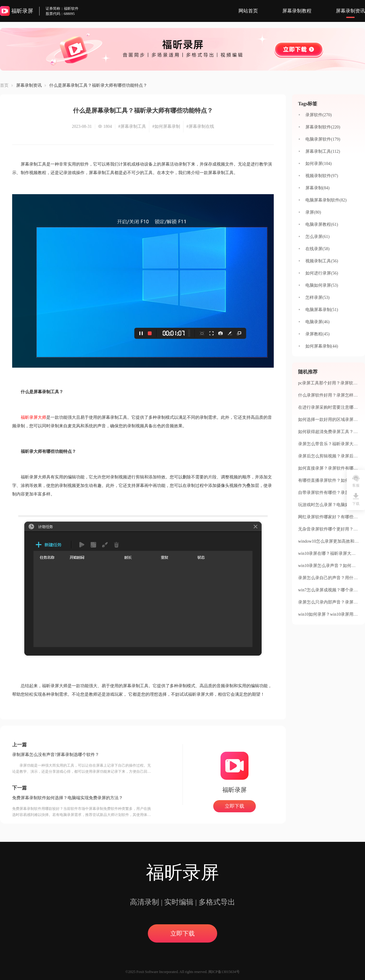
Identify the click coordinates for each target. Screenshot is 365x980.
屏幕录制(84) (317, 188)
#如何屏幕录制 (166, 126)
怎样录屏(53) (317, 297)
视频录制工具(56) (322, 261)
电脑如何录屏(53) (322, 285)
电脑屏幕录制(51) (322, 310)
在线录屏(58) (317, 249)
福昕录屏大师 (33, 417)
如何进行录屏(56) (322, 273)
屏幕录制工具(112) (323, 151)
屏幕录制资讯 (350, 11)
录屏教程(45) (317, 334)
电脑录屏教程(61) (322, 224)
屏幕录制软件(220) (323, 127)
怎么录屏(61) (317, 237)
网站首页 (248, 11)
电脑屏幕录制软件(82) (326, 200)
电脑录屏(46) (317, 322)
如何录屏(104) (318, 164)
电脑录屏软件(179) (323, 139)
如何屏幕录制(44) (322, 346)
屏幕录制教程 (297, 11)
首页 (4, 85)
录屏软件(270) (318, 115)
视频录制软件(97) (322, 176)
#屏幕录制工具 (132, 126)
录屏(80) (313, 212)
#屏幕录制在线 (200, 126)
